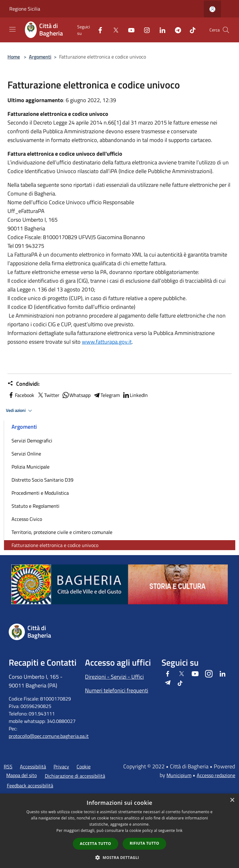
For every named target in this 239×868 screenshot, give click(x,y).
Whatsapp (76, 395)
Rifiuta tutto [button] (145, 843)
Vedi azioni (20, 411)
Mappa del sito (21, 775)
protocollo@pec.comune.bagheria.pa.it (49, 736)
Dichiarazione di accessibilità (75, 776)
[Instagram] (144, 30)
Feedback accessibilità (30, 785)
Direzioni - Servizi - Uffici (114, 677)
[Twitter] (113, 30)
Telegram (106, 395)
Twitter (48, 395)
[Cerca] (226, 30)
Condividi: (23, 384)
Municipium (179, 775)
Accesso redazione (216, 775)
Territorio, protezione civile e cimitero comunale (62, 532)
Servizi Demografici (32, 441)
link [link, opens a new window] (179, 830)
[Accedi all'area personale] (212, 9)
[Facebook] (98, 30)
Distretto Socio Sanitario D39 (42, 480)
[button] (119, 857)
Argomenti (40, 57)
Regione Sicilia (25, 9)
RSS (8, 767)
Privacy (61, 767)
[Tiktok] (190, 30)
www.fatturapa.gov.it (107, 342)
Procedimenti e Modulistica (40, 493)
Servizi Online (26, 454)
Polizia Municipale (30, 467)
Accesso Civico (27, 519)
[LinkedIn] (160, 30)
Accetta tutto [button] (96, 844)
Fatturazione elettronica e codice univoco (55, 545)
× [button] (232, 800)
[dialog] (119, 831)
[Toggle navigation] (12, 29)
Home (14, 57)
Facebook (21, 395)
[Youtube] (129, 30)
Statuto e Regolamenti (35, 506)
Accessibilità (33, 767)
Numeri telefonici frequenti (117, 690)
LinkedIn (135, 395)
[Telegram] (176, 30)
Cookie (84, 767)
